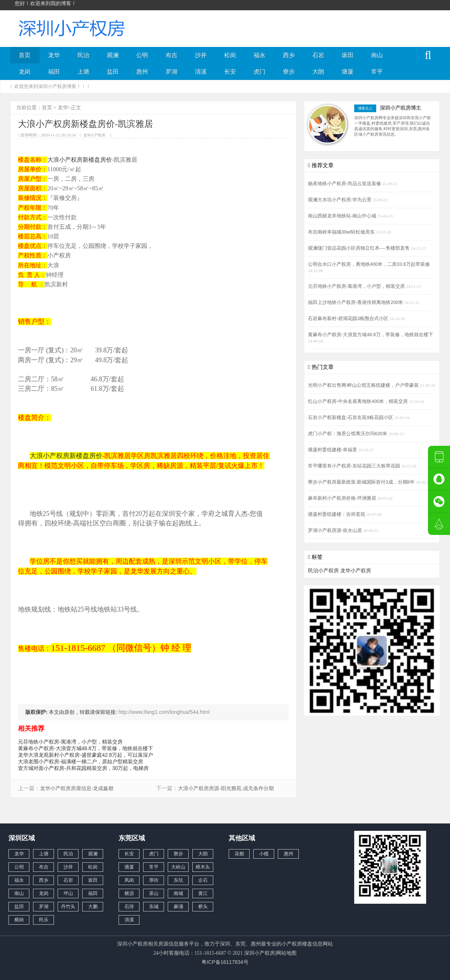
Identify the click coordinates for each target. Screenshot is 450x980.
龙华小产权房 (94, 135)
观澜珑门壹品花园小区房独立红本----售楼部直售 (359, 248)
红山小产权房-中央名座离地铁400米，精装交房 (359, 401)
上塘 (83, 72)
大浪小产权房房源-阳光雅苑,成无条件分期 (226, 788)
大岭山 (178, 867)
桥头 (203, 906)
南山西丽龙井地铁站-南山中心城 (343, 216)
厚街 (154, 880)
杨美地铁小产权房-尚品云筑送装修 (345, 184)
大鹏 (93, 906)
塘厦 (348, 72)
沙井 (201, 55)
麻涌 (178, 906)
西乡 (289, 55)
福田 (54, 72)
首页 (25, 55)
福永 (260, 55)
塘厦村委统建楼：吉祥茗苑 (337, 514)
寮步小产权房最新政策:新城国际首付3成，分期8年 (362, 482)
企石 (203, 880)
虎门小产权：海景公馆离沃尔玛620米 (348, 434)
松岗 (230, 55)
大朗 (318, 72)
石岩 (318, 55)
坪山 (68, 893)
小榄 (264, 854)
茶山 (154, 893)
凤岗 (129, 880)
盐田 (113, 72)
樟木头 (203, 867)
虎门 (260, 72)
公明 (142, 55)
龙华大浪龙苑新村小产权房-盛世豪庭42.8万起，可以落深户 (86, 755)
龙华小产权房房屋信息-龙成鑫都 (77, 788)
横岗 (19, 920)
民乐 (44, 920)
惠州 (142, 72)
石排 (129, 906)
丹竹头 (68, 906)
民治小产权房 (323, 570)
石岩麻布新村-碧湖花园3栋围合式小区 (349, 319)
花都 (239, 854)
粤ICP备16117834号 (225, 962)
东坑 (178, 880)
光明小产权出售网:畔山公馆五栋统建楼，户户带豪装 (364, 385)
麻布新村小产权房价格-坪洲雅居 (343, 498)
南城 (178, 893)
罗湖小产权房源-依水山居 (336, 531)
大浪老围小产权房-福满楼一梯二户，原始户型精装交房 (81, 761)
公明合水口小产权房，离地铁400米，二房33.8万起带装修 (369, 264)
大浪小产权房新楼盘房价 (80, 160)
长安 (230, 72)
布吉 (171, 55)
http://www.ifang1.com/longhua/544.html (164, 712)
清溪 (201, 72)
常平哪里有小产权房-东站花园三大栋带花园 (355, 466)
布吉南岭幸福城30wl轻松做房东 (342, 232)
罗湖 (171, 72)
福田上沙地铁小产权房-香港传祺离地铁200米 (356, 302)
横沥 (129, 893)
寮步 (289, 72)
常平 (377, 72)
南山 (377, 55)
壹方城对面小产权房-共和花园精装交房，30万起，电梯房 (83, 768)
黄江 (203, 893)
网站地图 (286, 953)
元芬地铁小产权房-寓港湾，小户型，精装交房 (70, 742)
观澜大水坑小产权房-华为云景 (340, 200)
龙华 (54, 55)
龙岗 (25, 72)
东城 (154, 906)
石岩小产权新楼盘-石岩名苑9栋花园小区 (351, 418)
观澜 (113, 55)
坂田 (348, 55)
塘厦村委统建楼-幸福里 (333, 450)
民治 (83, 55)
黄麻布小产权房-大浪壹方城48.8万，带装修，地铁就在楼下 (86, 748)
